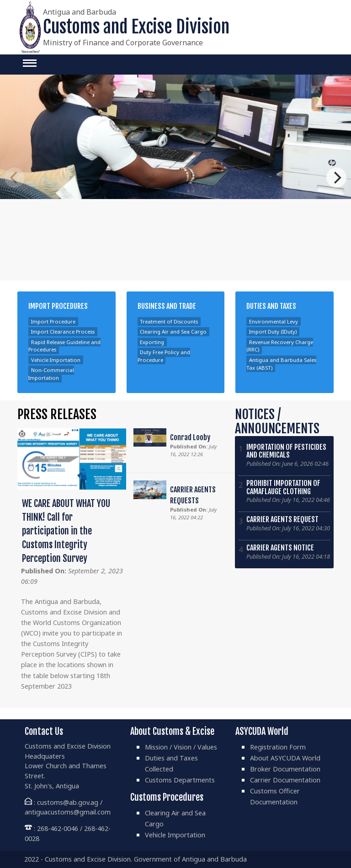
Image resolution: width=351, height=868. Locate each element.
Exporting (152, 342)
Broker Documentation (285, 769)
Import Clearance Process (63, 332)
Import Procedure (53, 321)
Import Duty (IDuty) (273, 332)
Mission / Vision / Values (181, 747)
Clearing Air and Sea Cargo (173, 332)
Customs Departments (180, 780)
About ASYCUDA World (285, 758)
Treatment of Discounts (169, 321)
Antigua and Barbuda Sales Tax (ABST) (281, 364)
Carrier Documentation (285, 780)
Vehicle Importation (56, 360)
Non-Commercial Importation (51, 374)
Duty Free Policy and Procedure (164, 356)
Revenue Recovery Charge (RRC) (280, 346)
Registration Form (278, 747)
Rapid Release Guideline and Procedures (64, 346)
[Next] (336, 178)
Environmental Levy (274, 321)
